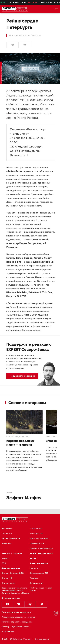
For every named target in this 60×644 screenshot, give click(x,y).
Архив (33, 558)
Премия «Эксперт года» (41, 548)
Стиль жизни (36, 529)
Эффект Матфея (24, 498)
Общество (12, 437)
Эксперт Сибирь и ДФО (13, 573)
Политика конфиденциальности (16, 612)
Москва (5, 558)
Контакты (34, 568)
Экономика (7, 529)
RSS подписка (8, 632)
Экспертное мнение (11, 538)
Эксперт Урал (8, 583)
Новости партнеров (39, 538)
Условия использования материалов (18, 617)
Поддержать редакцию (22, 376)
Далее (9, 492)
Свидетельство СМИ (40, 573)
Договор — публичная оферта (15, 627)
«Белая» (12, 113)
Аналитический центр (42, 553)
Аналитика (7, 543)
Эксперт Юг (7, 578)
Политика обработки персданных (17, 622)
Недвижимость (37, 543)
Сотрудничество (39, 563)
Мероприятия (36, 534)
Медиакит (35, 578)
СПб (4, 563)
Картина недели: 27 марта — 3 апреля (20, 443)
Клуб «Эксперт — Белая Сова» (41, 589)
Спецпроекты (36, 583)
